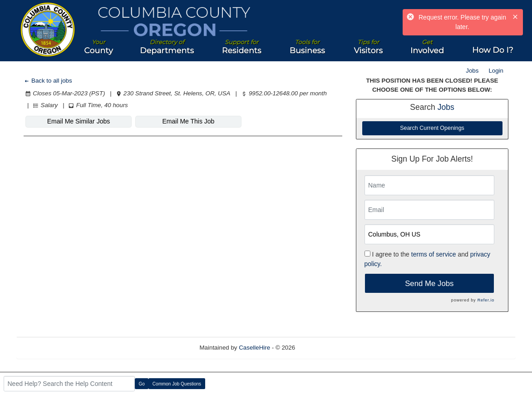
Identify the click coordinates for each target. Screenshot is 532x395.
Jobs (472, 71)
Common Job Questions (177, 384)
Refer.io (486, 300)
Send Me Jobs (429, 284)
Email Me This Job (189, 121)
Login (496, 71)
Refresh (322, 348)
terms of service (434, 254)
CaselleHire (254, 348)
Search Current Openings (432, 128)
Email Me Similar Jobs (79, 121)
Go (142, 384)
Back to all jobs (48, 81)
